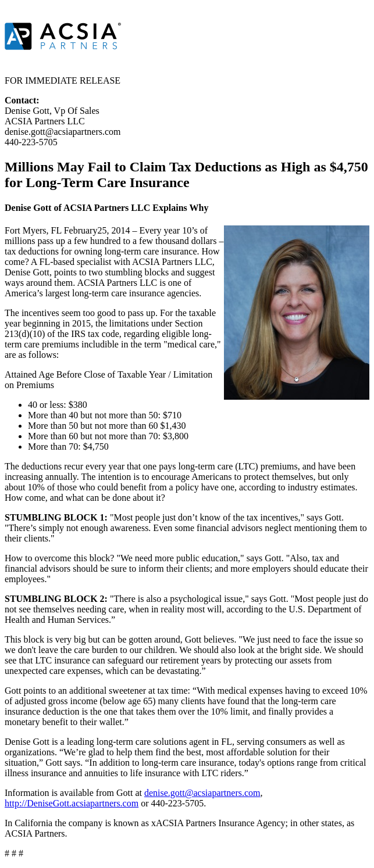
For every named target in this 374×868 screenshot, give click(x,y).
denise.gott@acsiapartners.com (202, 793)
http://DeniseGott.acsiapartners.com (72, 803)
